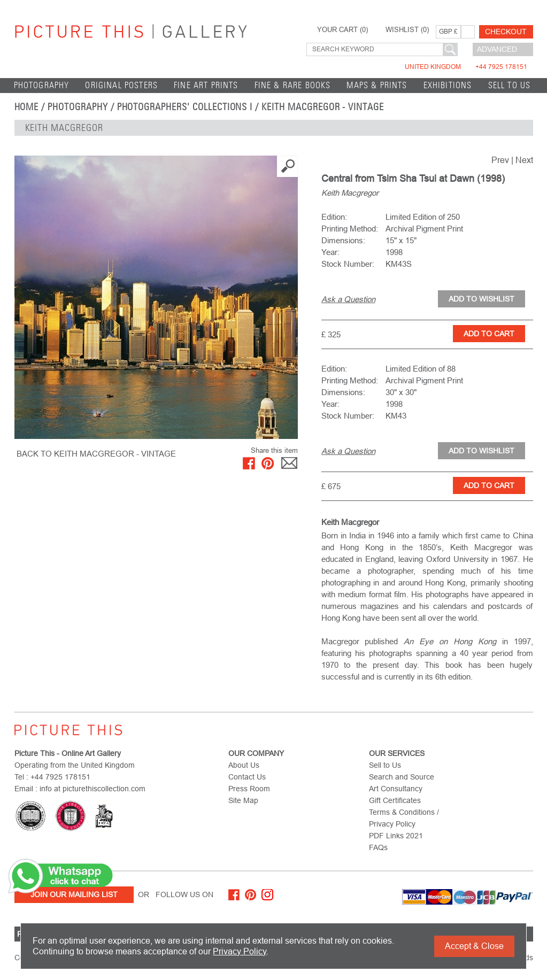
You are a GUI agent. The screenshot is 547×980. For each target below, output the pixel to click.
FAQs (378, 847)
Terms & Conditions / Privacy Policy (404, 818)
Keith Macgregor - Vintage (323, 107)
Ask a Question (348, 299)
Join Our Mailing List (74, 894)
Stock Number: (348, 264)
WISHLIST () (407, 30)
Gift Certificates (395, 800)
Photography (42, 85)
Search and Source (402, 777)
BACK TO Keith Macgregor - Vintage (96, 454)
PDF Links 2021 (396, 836)
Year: (330, 252)
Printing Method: (350, 229)
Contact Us (247, 777)
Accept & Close (474, 946)
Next (524, 160)
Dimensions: (343, 240)
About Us (244, 765)
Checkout (506, 32)
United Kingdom (466, 67)
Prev (500, 160)
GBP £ (448, 32)
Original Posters (121, 85)
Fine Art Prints (206, 85)
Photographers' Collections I (185, 107)
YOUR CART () (342, 30)
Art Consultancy (396, 789)
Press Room (249, 789)
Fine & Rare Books (293, 85)
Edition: (334, 217)
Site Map (243, 800)
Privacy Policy (240, 951)
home (27, 107)
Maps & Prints (377, 85)
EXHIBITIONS (448, 85)
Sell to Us (510, 85)
